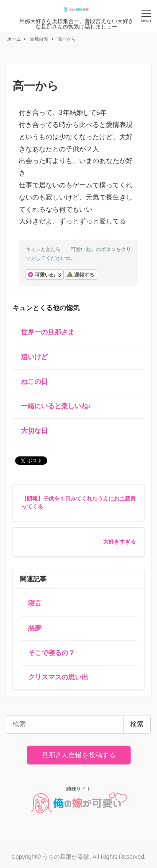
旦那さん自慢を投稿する (79, 755)
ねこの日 (34, 382)
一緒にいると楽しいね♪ (56, 406)
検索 (137, 724)
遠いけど (34, 357)
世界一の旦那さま (48, 332)
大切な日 (34, 431)
